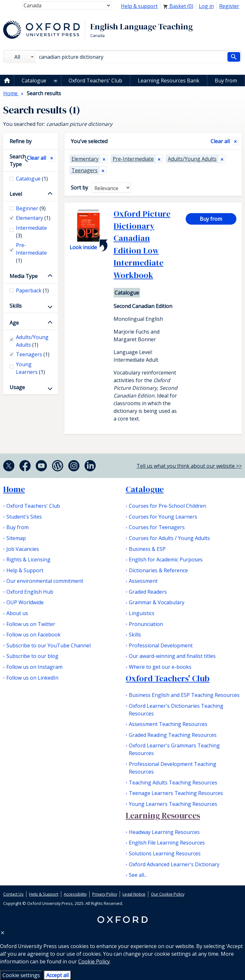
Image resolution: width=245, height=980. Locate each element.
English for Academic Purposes (166, 559)
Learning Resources (163, 815)
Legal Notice (134, 894)
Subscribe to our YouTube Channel (48, 645)
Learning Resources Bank (169, 81)
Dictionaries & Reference (158, 570)
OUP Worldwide (25, 602)
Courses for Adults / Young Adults (169, 538)
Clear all (220, 141)
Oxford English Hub (30, 592)
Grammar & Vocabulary (157, 602)
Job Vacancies (23, 549)
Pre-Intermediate (133, 159)
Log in (206, 6)
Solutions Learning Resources (165, 853)
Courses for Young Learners (163, 517)
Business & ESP (147, 549)
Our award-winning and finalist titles (172, 656)
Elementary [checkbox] (33, 218)
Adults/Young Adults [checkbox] (32, 341)
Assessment (143, 581)
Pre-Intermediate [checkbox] (31, 253)
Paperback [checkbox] (32, 290)
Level (16, 194)
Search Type (18, 160)
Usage (17, 387)
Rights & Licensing (28, 559)
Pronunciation (146, 624)
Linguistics (142, 613)
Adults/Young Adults (192, 159)
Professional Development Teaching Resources (173, 768)
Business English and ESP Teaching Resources (184, 695)
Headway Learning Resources (164, 832)
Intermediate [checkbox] (31, 232)
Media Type (24, 276)
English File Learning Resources (167, 843)
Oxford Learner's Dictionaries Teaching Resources (176, 710)
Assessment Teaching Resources (168, 724)
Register (229, 6)
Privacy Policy (105, 894)
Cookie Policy (94, 961)
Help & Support (25, 570)
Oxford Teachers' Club (95, 81)
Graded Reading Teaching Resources (173, 735)
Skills (16, 306)
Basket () (178, 6)
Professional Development (161, 645)
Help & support (139, 6)
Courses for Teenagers (157, 527)
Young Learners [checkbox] (30, 368)
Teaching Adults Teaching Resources (173, 783)
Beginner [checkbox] (31, 208)
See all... (138, 875)
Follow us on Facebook (33, 635)
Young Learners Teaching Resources (173, 804)
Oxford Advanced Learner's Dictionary (174, 864)
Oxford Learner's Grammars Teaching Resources (174, 749)
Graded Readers (148, 592)
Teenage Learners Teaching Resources (176, 793)
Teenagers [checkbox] (33, 354)
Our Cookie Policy (168, 894)
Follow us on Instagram (34, 667)
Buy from (226, 81)
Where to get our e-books (160, 667)
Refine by (21, 141)
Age (14, 323)
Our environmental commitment (45, 581)
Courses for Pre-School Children (167, 506)
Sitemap (16, 538)
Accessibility (75, 894)
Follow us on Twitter (31, 624)
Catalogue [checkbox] (32, 179)
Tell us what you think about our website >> (189, 466)
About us (17, 613)
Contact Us (13, 894)
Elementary (85, 159)
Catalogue (34, 81)
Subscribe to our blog (32, 656)
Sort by (79, 188)
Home (14, 489)
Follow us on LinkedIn (32, 678)
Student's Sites (24, 517)
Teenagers (85, 170)
